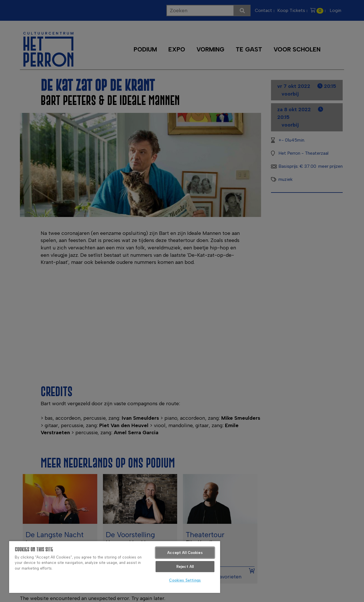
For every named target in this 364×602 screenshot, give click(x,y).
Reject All (185, 567)
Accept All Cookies (185, 553)
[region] (115, 567)
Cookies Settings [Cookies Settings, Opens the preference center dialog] (185, 580)
